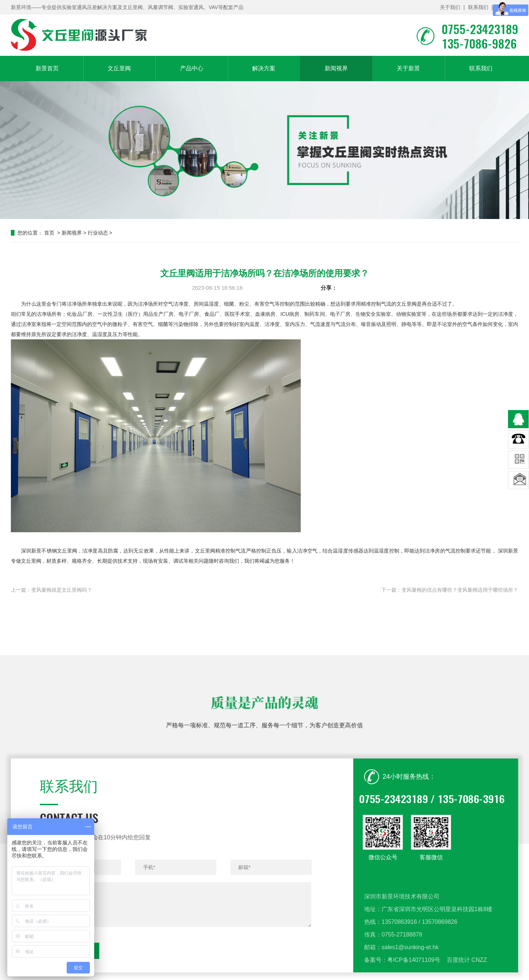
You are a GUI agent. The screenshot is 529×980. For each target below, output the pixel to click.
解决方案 (264, 68)
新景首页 (47, 68)
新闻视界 (336, 68)
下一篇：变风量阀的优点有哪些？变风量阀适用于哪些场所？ (450, 590)
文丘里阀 (119, 68)
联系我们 (478, 7)
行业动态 (98, 233)
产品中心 (192, 68)
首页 (49, 233)
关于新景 (408, 68)
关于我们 (450, 7)
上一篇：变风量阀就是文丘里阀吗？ (51, 590)
